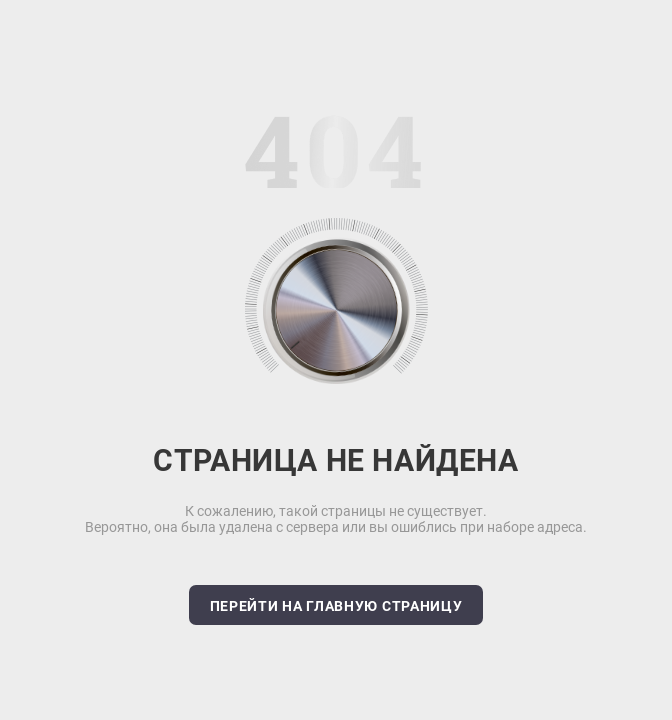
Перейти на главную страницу (336, 606)
